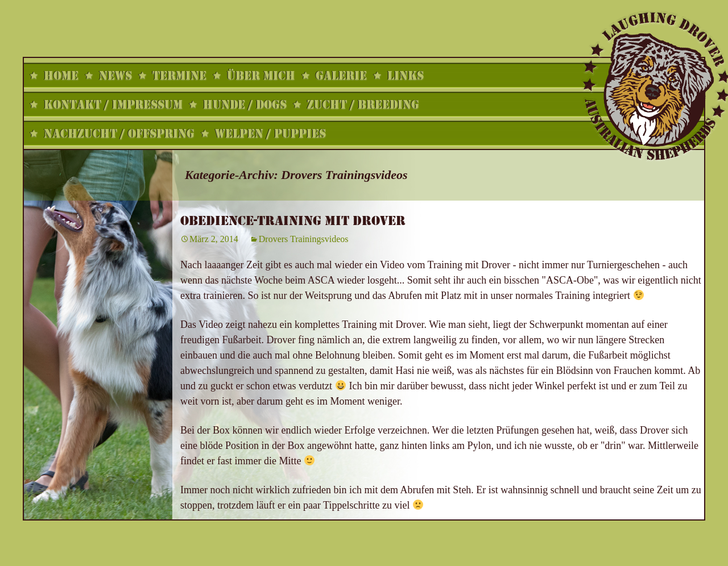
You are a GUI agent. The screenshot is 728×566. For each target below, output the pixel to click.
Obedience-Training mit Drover (293, 221)
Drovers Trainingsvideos (304, 239)
